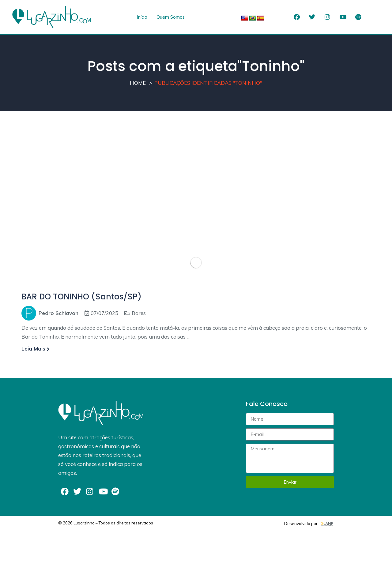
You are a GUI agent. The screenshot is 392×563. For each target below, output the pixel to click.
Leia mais (36, 349)
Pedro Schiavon (58, 313)
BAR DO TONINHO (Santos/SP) (81, 297)
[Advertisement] (196, 172)
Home (138, 83)
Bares (139, 313)
